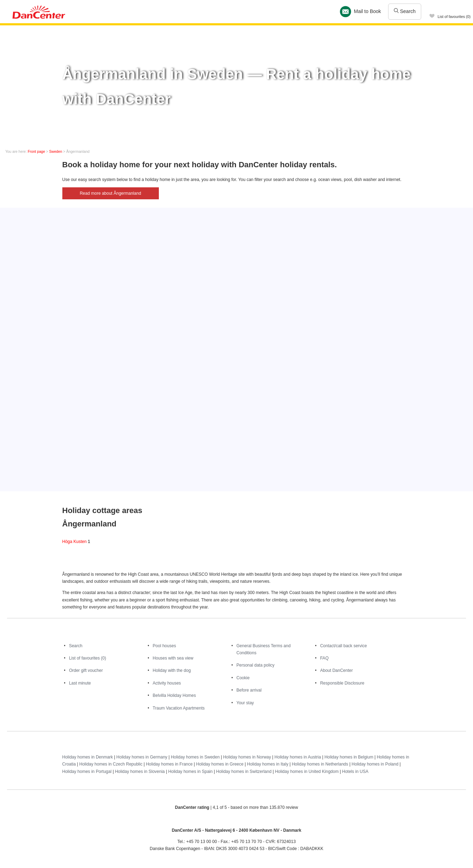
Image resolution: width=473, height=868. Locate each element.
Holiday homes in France (169, 764)
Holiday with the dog (172, 670)
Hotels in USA (355, 772)
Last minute (80, 683)
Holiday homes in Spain (191, 772)
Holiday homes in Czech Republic (111, 764)
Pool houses (164, 646)
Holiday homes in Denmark (88, 757)
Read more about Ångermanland (110, 193)
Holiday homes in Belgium (349, 757)
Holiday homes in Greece (220, 764)
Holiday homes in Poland (375, 764)
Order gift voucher (86, 670)
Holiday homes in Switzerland (244, 772)
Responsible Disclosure (342, 683)
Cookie (243, 678)
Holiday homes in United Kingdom (307, 772)
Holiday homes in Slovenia (140, 772)
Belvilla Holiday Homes (175, 695)
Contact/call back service (344, 646)
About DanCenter (337, 670)
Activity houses (167, 683)
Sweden (56, 152)
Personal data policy (255, 665)
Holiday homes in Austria (298, 757)
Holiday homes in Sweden (195, 757)
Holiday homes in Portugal (87, 772)
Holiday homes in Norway (247, 757)
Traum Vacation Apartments (179, 708)
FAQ (324, 658)
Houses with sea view (173, 658)
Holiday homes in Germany (142, 757)
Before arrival (249, 690)
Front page (36, 152)
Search (405, 11)
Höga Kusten (76, 542)
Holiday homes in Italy (267, 764)
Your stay (245, 703)
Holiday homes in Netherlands (320, 764)
